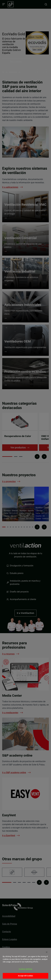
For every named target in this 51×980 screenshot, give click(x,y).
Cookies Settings (26, 969)
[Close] (47, 952)
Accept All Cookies (26, 976)
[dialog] (26, 964)
